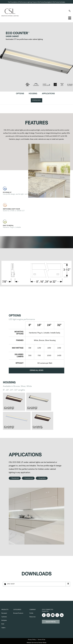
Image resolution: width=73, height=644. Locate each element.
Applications (48, 94)
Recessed (4, 613)
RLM (3, 624)
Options (20, 94)
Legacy (3, 628)
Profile (31, 613)
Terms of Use (41, 640)
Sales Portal (51, 622)
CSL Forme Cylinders (59, 2)
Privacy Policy (32, 640)
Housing (33, 94)
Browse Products (18, 613)
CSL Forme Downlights (44, 2)
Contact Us (45, 611)
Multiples (4, 621)
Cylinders (4, 617)
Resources (32, 617)
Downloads (36, 100)
